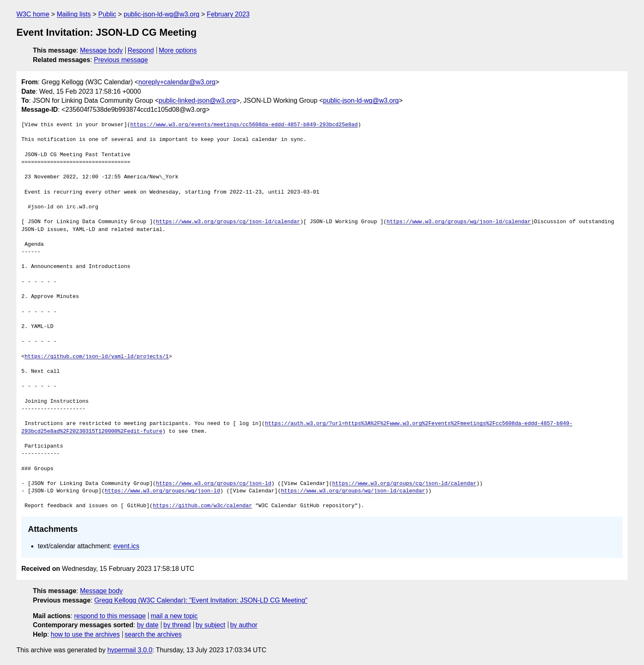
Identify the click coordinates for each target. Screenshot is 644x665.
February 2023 (228, 14)
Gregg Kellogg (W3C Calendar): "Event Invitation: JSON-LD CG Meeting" (201, 600)
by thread (177, 625)
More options (178, 50)
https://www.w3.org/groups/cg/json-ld (214, 484)
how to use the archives (85, 634)
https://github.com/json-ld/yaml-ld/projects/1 (97, 357)
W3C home (33, 14)
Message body (101, 50)
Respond (141, 50)
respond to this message (110, 616)
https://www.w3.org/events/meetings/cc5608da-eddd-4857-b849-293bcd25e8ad (244, 125)
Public (107, 14)
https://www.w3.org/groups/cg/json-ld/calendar (228, 222)
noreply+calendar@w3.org (177, 82)
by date (147, 625)
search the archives (153, 634)
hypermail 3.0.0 (130, 650)
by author (244, 625)
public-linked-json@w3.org (197, 100)
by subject (210, 625)
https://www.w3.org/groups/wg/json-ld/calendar (459, 222)
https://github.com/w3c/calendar (202, 506)
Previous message (121, 60)
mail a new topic (174, 616)
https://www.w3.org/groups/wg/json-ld (162, 491)
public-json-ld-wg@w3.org (161, 14)
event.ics (126, 546)
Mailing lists (74, 14)
